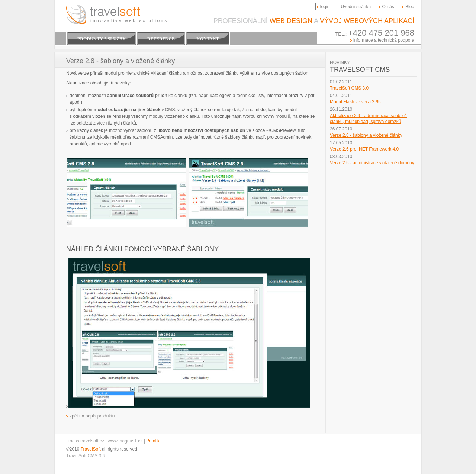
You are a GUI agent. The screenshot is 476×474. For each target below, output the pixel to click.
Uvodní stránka (356, 7)
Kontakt (208, 39)
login (325, 7)
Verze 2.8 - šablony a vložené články (366, 135)
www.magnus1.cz (125, 441)
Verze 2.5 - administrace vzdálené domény (372, 163)
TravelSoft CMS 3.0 (349, 88)
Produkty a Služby (102, 39)
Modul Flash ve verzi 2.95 (355, 102)
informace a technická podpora (384, 40)
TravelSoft (91, 449)
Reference (161, 39)
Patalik (153, 441)
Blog (410, 7)
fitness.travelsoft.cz (85, 441)
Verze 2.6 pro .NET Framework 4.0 (364, 149)
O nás (388, 7)
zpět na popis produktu (92, 416)
